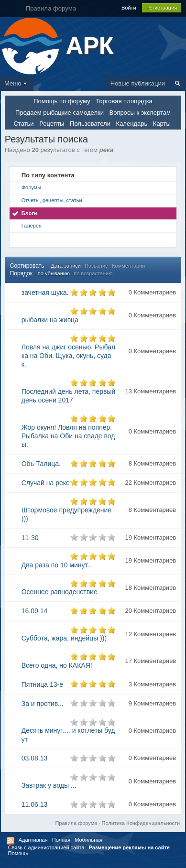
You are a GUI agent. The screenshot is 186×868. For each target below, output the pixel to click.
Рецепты (52, 124)
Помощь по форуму (62, 101)
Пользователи (90, 124)
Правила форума (76, 823)
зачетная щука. (45, 293)
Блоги (29, 213)
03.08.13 (35, 758)
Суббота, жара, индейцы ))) (64, 638)
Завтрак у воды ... (49, 785)
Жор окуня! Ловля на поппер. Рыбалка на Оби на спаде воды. (68, 436)
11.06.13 (35, 804)
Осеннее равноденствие (60, 592)
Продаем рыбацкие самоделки (60, 113)
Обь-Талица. (41, 464)
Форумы (31, 187)
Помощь (18, 853)
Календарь (132, 124)
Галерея (32, 226)
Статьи (23, 124)
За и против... (43, 704)
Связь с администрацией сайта (46, 847)
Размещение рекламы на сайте (129, 847)
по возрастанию (93, 273)
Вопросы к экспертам (140, 113)
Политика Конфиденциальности (141, 823)
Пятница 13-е (42, 684)
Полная (61, 840)
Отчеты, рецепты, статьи (52, 200)
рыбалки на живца (50, 320)
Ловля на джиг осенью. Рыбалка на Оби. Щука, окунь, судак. (68, 356)
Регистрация (162, 8)
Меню (17, 83)
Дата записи (66, 266)
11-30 (30, 538)
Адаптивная (33, 840)
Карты (162, 124)
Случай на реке (46, 483)
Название (96, 266)
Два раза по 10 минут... (57, 565)
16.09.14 (35, 611)
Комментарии (128, 266)
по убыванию (54, 273)
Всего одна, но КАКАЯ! (57, 665)
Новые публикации (138, 83)
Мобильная (88, 840)
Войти (129, 8)
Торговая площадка (124, 101)
